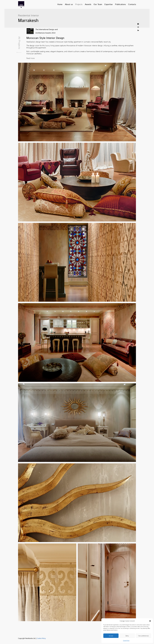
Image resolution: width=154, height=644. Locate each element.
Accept (111, 636)
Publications (120, 4)
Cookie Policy (126, 641)
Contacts (132, 4)
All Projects (19, 45)
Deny (127, 636)
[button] (150, 621)
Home (60, 4)
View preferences (143, 636)
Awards (88, 4)
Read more (30, 58)
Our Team (98, 4)
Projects (79, 4)
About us (69, 4)
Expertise (109, 4)
